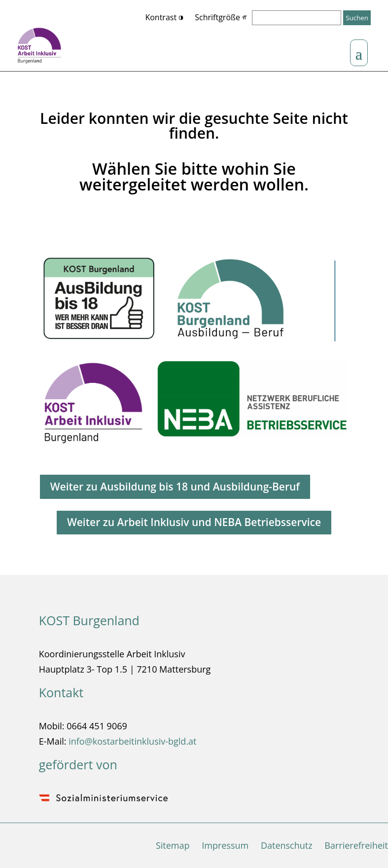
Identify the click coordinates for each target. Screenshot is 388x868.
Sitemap (173, 845)
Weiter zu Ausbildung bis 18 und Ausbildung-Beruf (175, 487)
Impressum (225, 845)
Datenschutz (287, 845)
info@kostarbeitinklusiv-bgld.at (132, 741)
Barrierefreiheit (356, 845)
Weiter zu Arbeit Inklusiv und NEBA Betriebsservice (194, 522)
